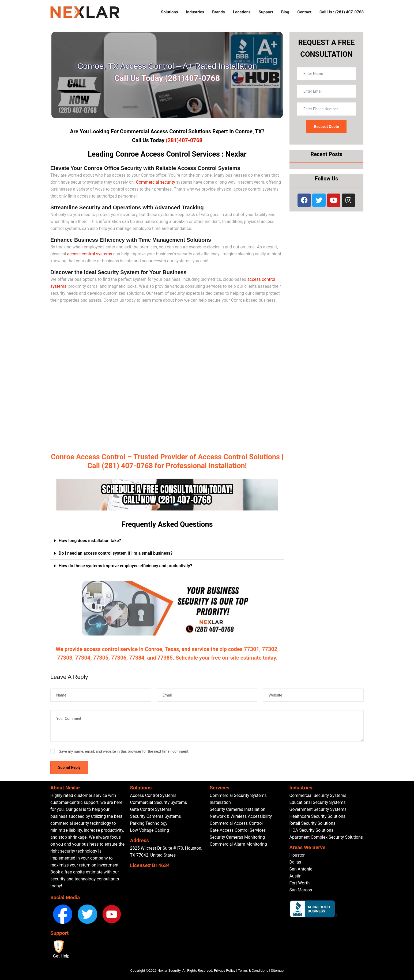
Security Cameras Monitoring (237, 837)
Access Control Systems (153, 795)
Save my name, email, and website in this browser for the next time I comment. (124, 751)
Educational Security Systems (318, 802)
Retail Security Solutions (313, 823)
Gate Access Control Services (238, 830)
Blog (285, 12)
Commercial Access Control (236, 823)
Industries (195, 12)
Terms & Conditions (253, 970)
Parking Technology (149, 823)
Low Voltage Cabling (150, 830)
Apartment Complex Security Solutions (326, 837)
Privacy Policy (225, 970)
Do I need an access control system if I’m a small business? (116, 553)
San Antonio (301, 869)
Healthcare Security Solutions (317, 816)
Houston (298, 855)
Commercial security (156, 182)
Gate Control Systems (151, 809)
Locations (242, 12)
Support (266, 12)
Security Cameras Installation (238, 809)
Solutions (170, 12)
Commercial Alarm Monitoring (238, 844)
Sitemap (277, 970)
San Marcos (301, 890)
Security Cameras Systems (156, 816)
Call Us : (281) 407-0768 (342, 12)
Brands (218, 12)
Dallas (295, 862)
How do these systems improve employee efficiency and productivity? (125, 566)
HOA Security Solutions (312, 830)
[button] (167, 541)
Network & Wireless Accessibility (241, 816)
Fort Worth (300, 883)
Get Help (61, 956)
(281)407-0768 (184, 140)
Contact (304, 12)
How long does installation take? (90, 541)
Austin (296, 876)
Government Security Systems (318, 809)
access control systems (89, 254)
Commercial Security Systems (159, 802)
